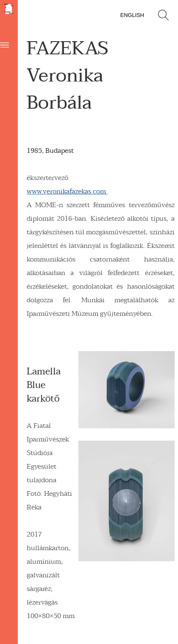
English (132, 15)
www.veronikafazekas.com (67, 191)
